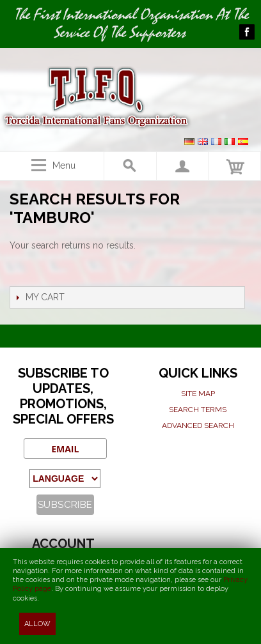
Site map (198, 394)
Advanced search (198, 425)
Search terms (198, 410)
